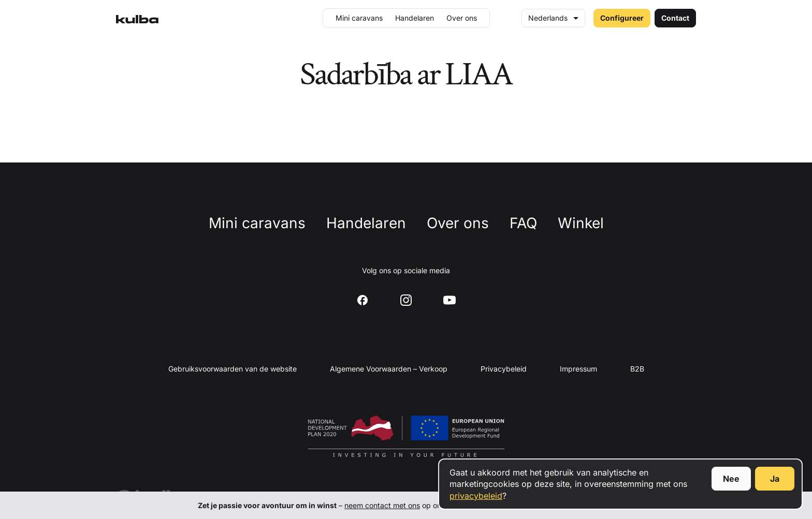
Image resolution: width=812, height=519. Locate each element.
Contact (675, 18)
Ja (775, 479)
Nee (731, 479)
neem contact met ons (382, 505)
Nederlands (548, 18)
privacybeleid (476, 496)
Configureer (622, 18)
